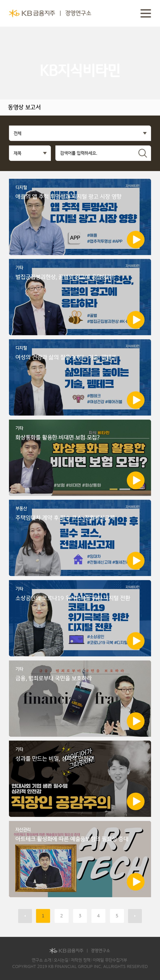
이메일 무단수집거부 (110, 960)
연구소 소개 (42, 960)
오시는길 (61, 960)
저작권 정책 (81, 960)
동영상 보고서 (24, 107)
